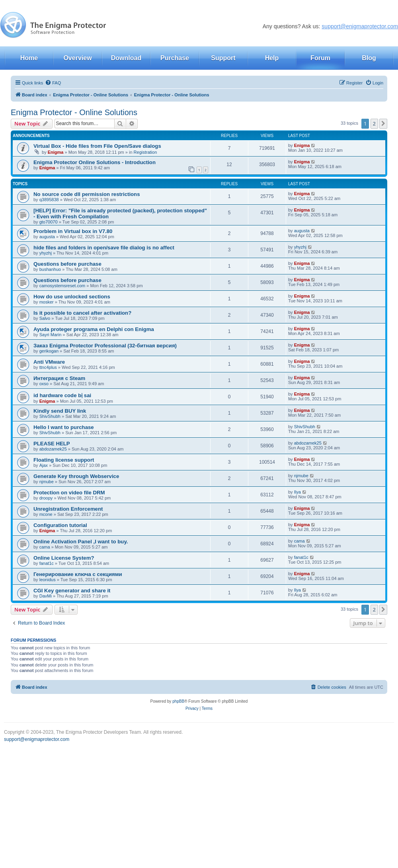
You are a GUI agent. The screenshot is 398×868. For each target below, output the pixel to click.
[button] (383, 123)
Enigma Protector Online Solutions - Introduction (95, 162)
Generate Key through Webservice (76, 476)
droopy (46, 498)
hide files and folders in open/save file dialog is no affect (104, 248)
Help (272, 58)
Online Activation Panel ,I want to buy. (81, 542)
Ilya (298, 492)
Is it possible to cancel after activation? (82, 313)
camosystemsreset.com (62, 286)
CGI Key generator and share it (72, 591)
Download (126, 58)
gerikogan (49, 351)
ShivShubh (50, 416)
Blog (369, 58)
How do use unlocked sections (72, 297)
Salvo (45, 318)
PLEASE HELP (52, 444)
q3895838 (49, 200)
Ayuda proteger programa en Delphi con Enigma (94, 329)
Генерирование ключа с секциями (78, 574)
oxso (44, 384)
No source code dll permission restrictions (87, 194)
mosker (47, 302)
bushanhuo (50, 269)
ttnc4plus (48, 367)
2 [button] (374, 123)
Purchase (175, 58)
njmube (47, 482)
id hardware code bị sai (62, 395)
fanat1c (47, 563)
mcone (46, 514)
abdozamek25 (53, 449)
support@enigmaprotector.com (360, 26)
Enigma (56, 152)
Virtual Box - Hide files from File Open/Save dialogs (97, 146)
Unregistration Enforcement (68, 509)
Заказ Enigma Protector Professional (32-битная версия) (105, 346)
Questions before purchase (67, 264)
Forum (320, 58)
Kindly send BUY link (60, 411)
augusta (47, 237)
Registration (145, 152)
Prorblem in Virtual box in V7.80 (73, 231)
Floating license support (64, 460)
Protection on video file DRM (69, 493)
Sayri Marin (51, 335)
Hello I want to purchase (64, 427)
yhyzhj (46, 253)
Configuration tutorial (60, 525)
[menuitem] (53, 83)
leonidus (48, 580)
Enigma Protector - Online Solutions (74, 112)
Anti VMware (49, 362)
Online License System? (64, 558)
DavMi (46, 596)
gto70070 (49, 222)
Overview (77, 58)
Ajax (44, 465)
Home (29, 58)
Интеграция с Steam (59, 378)
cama (45, 547)
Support (223, 58)
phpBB (178, 701)
